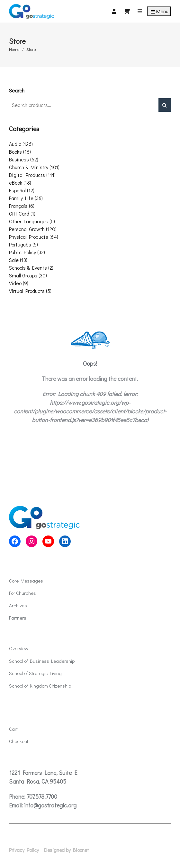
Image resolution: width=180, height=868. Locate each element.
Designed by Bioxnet (67, 850)
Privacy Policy (24, 850)
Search (17, 90)
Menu (159, 11)
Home (14, 49)
